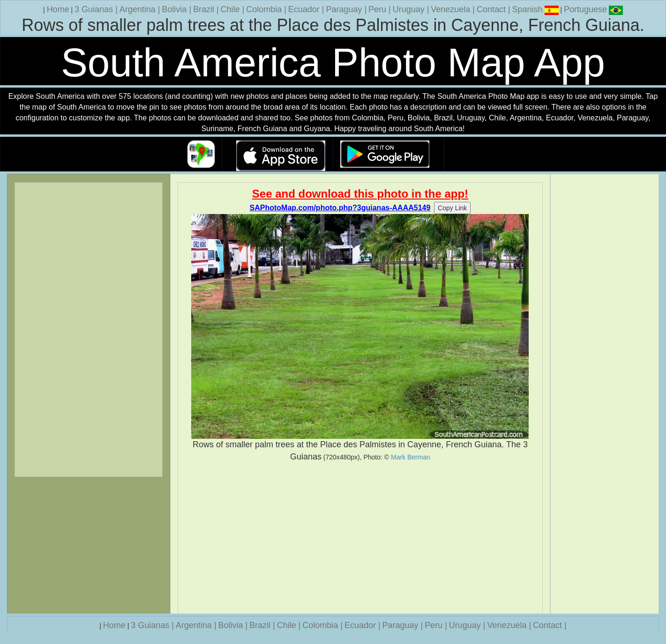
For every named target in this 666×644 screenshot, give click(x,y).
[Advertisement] (360, 538)
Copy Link (452, 208)
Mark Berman (411, 457)
